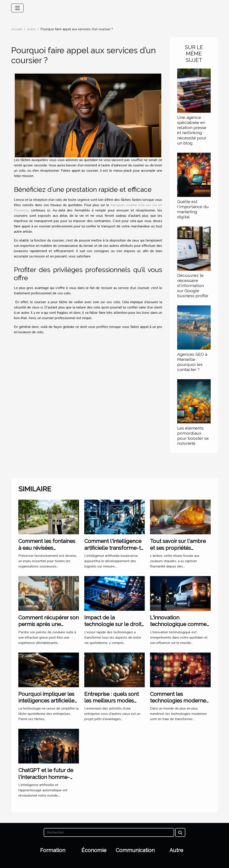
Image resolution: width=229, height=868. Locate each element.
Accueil (17, 29)
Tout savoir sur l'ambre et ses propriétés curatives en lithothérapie (178, 551)
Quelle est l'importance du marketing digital (193, 209)
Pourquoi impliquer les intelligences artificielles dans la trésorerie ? (48, 701)
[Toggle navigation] (17, 8)
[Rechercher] (109, 832)
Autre (31, 29)
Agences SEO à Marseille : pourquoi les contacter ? (192, 362)
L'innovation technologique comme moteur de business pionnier (178, 628)
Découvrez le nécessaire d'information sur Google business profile (193, 286)
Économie (94, 850)
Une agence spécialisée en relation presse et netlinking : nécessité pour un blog (192, 130)
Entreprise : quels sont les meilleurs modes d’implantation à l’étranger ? (112, 704)
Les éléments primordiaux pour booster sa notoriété (193, 436)
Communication (135, 850)
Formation (53, 850)
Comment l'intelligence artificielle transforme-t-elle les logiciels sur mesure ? (114, 551)
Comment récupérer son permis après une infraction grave (49, 624)
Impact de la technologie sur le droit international (113, 624)
